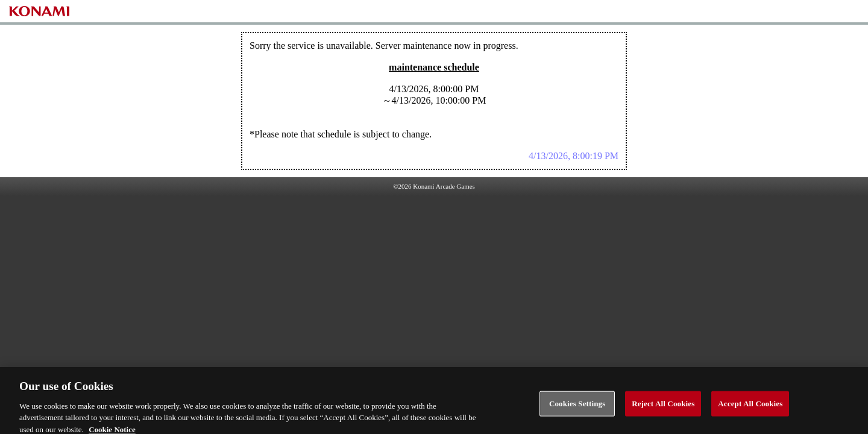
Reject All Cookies (663, 407)
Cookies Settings (577, 407)
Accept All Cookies (750, 407)
